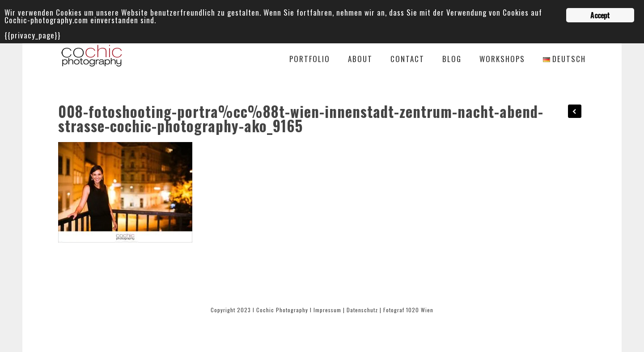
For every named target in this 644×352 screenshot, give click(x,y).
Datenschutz (362, 310)
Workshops (502, 60)
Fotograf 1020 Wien (408, 310)
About (360, 60)
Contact (407, 60)
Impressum (327, 310)
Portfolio (310, 60)
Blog (452, 60)
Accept (600, 15)
